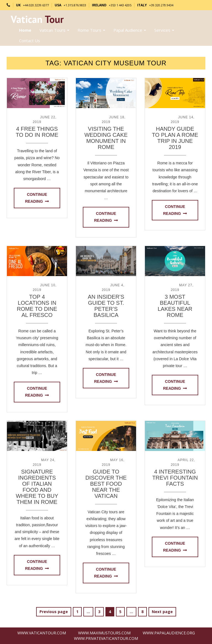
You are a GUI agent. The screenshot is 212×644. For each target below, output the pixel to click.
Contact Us (30, 41)
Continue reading (36, 198)
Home (25, 30)
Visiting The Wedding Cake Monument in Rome (106, 138)
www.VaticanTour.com (42, 633)
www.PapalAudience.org (169, 633)
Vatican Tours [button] (54, 30)
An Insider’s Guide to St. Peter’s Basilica (106, 306)
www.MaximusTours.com (104, 633)
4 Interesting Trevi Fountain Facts (175, 478)
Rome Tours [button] (91, 30)
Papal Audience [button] (130, 30)
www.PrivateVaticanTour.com (106, 638)
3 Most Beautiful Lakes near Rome (175, 306)
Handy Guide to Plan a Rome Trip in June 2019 (175, 138)
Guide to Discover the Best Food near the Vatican (106, 484)
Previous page (54, 612)
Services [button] (164, 30)
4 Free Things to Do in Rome (37, 132)
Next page (162, 612)
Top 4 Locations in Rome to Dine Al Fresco (37, 306)
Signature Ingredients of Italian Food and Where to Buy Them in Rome (37, 487)
